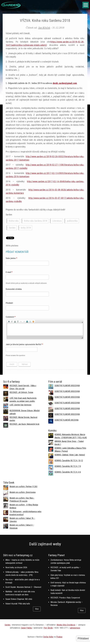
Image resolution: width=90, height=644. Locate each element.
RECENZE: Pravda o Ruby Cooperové (65, 598)
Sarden (12, 228)
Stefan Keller (48, 637)
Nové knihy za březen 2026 (16, 567)
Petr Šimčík (48, 628)
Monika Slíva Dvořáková (66, 625)
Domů (4, 12)
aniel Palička (27, 628)
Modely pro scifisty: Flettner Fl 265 (23, 487)
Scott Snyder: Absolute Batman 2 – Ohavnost (23, 587)
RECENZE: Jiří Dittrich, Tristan (21, 392)
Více (37, 609)
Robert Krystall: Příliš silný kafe (18, 604)
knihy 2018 (26, 228)
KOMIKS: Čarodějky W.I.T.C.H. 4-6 (68, 472)
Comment (11, 317)
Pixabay (59, 637)
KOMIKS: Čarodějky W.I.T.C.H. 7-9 (68, 466)
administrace (75, 628)
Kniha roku (14, 221)
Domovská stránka (14, 289)
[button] (9, 321)
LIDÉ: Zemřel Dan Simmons (20, 405)
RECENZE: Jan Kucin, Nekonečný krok (24, 424)
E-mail (9, 272)
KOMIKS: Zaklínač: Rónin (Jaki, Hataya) (70, 455)
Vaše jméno (11, 258)
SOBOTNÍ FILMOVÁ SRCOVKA (67, 420)
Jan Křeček (44, 28)
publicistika (72, 221)
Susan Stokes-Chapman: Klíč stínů (19, 599)
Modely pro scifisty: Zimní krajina (23, 492)
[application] (45, 329)
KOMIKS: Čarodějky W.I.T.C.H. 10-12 (69, 461)
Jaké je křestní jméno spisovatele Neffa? (24, 344)
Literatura (57, 221)
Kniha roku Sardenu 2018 (36, 221)
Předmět (9, 303)
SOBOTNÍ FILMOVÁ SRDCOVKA (67, 386)
